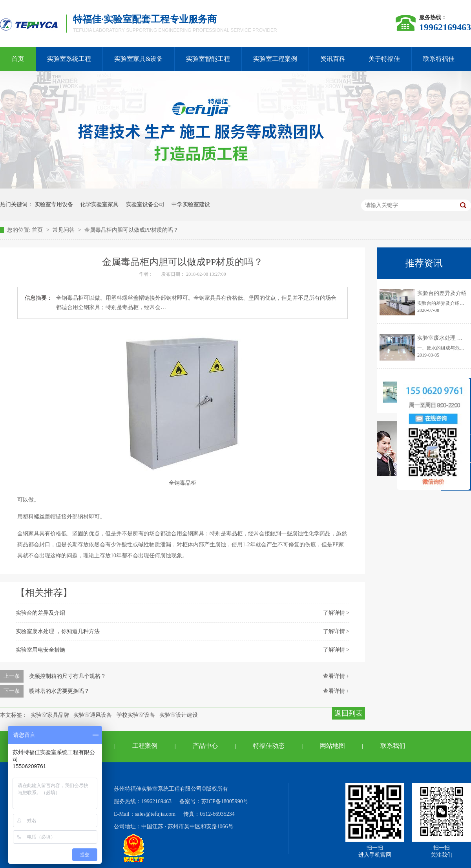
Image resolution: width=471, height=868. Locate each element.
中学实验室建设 (191, 204)
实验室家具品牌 (50, 715)
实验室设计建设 (179, 715)
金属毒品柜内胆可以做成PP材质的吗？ (131, 230)
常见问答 (64, 230)
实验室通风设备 (93, 715)
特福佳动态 (269, 746)
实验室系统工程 (69, 59)
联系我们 (393, 746)
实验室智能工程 (208, 59)
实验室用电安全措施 (40, 650)
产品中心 (205, 746)
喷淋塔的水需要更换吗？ (59, 691)
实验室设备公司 (145, 204)
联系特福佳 (439, 59)
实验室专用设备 (54, 204)
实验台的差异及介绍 (40, 613)
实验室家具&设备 (139, 59)
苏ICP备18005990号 (225, 801)
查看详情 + (336, 676)
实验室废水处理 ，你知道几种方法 (58, 631)
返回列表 (349, 713)
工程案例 (145, 746)
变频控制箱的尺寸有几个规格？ (68, 676)
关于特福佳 (384, 59)
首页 (38, 230)
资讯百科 (333, 59)
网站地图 (332, 746)
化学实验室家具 (99, 204)
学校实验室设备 (136, 715)
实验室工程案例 (275, 59)
